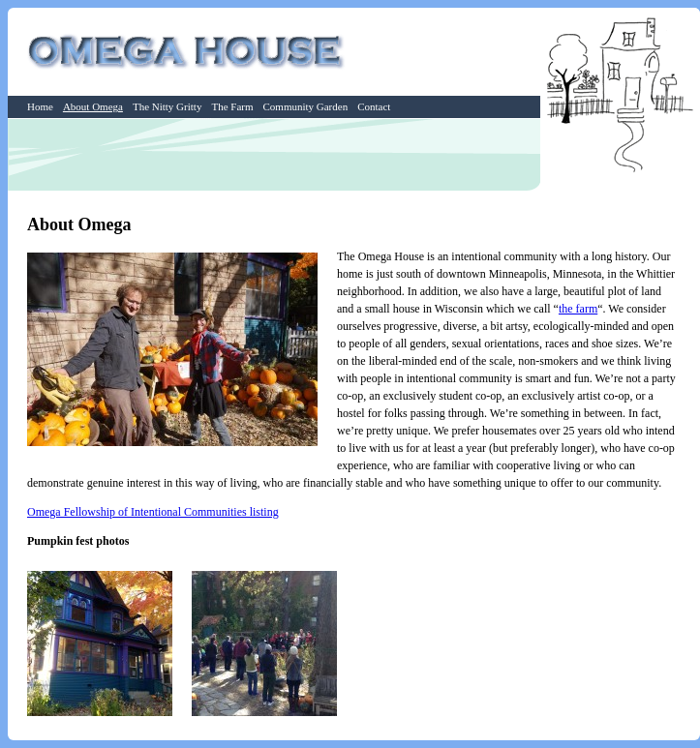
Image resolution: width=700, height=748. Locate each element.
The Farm (232, 106)
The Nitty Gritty (167, 106)
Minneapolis (518, 274)
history (631, 256)
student (456, 396)
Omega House (188, 52)
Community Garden (305, 106)
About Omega (93, 106)
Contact (374, 106)
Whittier (655, 274)
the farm (578, 309)
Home (40, 106)
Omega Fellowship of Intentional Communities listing (153, 512)
